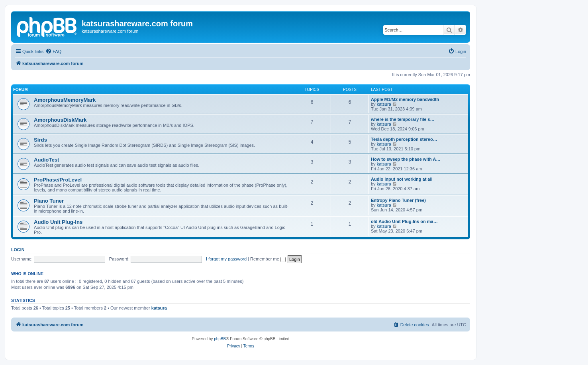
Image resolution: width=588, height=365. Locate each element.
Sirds (40, 140)
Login (18, 250)
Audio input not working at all (402, 179)
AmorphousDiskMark (60, 120)
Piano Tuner (49, 201)
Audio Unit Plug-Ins (58, 222)
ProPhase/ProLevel (58, 180)
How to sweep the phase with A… (406, 159)
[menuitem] (53, 51)
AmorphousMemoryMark (65, 100)
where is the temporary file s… (403, 119)
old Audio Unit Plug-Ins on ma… (404, 221)
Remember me (268, 259)
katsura (384, 104)
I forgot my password (226, 259)
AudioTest (47, 160)
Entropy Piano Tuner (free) (398, 200)
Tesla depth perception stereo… (404, 139)
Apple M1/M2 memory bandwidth (405, 99)
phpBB (220, 339)
